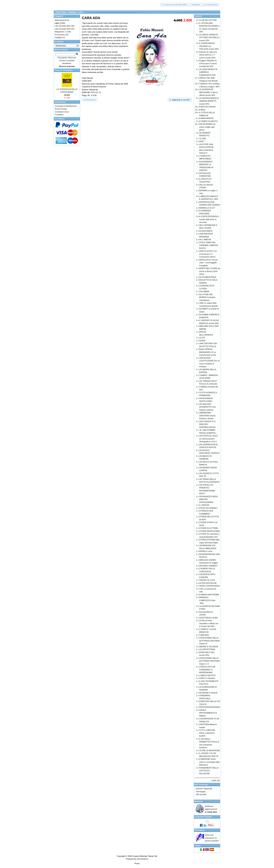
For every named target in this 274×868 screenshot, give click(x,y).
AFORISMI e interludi (208, 693)
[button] (174, 5)
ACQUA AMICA (206, 231)
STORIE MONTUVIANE (209, 531)
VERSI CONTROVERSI (209, 586)
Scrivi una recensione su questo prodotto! (212, 838)
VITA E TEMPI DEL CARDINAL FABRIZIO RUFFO (209, 245)
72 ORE (203, 139)
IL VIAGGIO (204, 505)
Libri (81, 12)
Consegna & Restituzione (66, 106)
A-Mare (202, 110)
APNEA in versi (206, 551)
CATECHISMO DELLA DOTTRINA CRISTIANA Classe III (209, 641)
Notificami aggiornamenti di (211, 809)
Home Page (61, 12)
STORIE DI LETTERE (209, 528)
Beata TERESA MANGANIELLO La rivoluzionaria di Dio (208, 352)
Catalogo (72, 12)
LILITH (202, 338)
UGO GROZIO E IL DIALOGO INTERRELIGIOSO (207, 424)
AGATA (202, 341)
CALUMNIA (204, 291)
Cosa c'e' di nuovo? (63, 70)
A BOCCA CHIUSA (207, 107)
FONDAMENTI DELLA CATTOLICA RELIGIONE (209, 771)
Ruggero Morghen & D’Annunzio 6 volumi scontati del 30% (208, 63)
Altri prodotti (201, 794)
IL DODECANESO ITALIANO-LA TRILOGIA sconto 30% (209, 46)
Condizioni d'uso (62, 112)
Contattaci (59, 115)
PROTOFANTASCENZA (210, 707)
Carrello (198, 16)
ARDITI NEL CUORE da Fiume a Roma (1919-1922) (210, 271)
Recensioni (200, 830)
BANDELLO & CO (207, 208)
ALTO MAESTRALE (208, 277)
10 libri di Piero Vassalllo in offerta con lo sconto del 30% (209, 623)
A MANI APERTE (207, 118)
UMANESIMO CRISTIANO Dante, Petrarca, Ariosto (208, 416)
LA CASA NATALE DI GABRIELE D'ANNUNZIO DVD (208, 72)
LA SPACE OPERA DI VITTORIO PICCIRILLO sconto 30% (209, 38)
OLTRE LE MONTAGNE (210, 750)
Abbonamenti (61, 20)
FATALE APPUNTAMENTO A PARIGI (208, 713)
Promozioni (60, 35)
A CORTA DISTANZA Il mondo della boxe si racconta (209, 219)
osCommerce (142, 859)
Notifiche (199, 801)
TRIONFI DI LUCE (207, 580)
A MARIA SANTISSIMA (209, 595)
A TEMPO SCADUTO (208, 121)
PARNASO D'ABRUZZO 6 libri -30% (207, 600)
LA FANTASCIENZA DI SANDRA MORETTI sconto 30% (209, 101)
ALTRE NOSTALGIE (208, 583)
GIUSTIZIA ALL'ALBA (208, 618)
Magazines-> (60, 32)
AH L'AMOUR (205, 239)
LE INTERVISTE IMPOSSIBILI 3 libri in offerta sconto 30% (208, 92)
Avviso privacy (61, 109)
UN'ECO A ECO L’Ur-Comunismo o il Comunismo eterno (208, 254)
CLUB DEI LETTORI (208, 20)
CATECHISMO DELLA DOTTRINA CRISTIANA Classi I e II (209, 661)
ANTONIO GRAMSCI (208, 566)
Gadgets (59, 37)
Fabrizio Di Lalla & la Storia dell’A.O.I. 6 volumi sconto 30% (208, 55)
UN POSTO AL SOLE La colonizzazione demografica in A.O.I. (208, 439)
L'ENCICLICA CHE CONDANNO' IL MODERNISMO (207, 670)
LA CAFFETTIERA (207, 649)
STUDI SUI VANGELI (208, 508)
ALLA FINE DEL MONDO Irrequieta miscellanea (207, 297)
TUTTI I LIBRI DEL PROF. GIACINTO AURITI (207, 733)
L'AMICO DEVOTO (207, 675)
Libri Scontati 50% (63, 29)
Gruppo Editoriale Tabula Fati (145, 856)
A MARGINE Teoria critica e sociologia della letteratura (209, 762)
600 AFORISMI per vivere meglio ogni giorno (207, 127)
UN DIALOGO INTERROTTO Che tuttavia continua (208, 407)
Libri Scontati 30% (63, 26)
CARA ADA (204, 635)
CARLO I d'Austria (207, 678)
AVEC (202, 141)
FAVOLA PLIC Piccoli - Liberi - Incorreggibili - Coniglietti (209, 263)
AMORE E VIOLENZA (209, 647)
